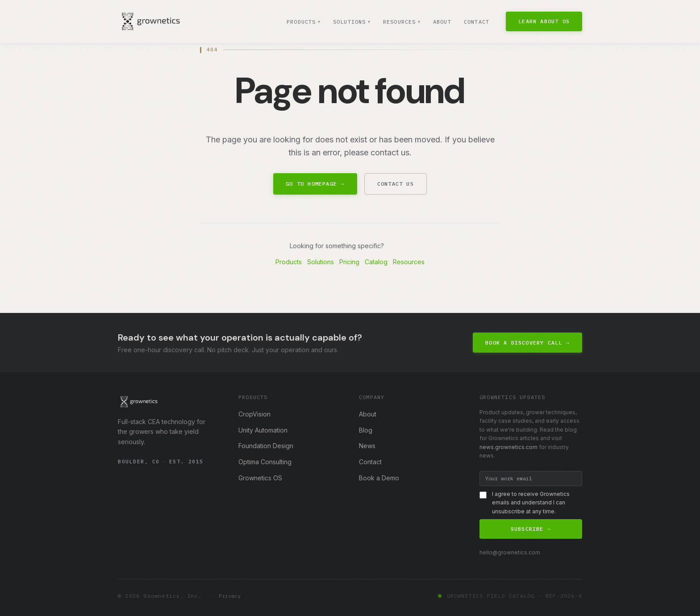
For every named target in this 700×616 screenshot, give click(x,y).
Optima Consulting (265, 462)
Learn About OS (544, 21)
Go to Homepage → (315, 184)
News (367, 446)
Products (302, 22)
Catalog (376, 262)
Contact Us (396, 184)
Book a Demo (379, 478)
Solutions (351, 22)
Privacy (230, 596)
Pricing (349, 262)
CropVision (254, 414)
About (442, 22)
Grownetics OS (260, 478)
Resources (402, 22)
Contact (477, 22)
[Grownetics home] (151, 21)
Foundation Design (266, 446)
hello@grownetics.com (510, 552)
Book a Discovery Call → (527, 343)
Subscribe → (531, 529)
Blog (366, 430)
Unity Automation (263, 430)
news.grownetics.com (508, 447)
